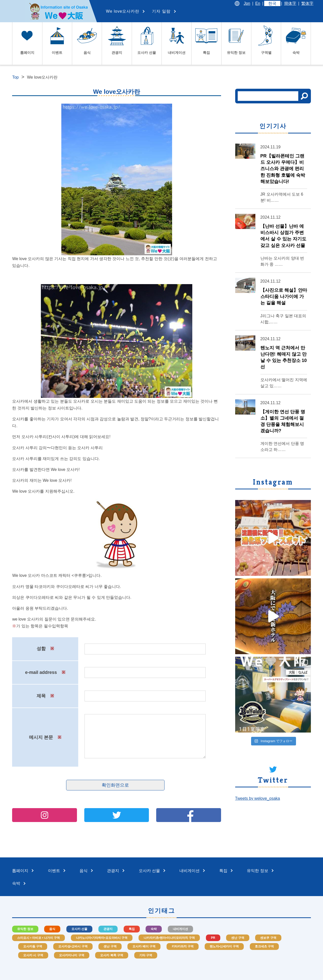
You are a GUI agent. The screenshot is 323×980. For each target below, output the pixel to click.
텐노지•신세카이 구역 (224, 946)
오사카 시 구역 (33, 955)
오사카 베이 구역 (144, 946)
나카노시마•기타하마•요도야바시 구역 (102, 938)
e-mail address (45, 672)
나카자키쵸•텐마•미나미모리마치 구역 (169, 938)
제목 (45, 696)
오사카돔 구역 (33, 946)
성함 (45, 649)
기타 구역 (146, 955)
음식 (52, 929)
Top (15, 77)
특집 (132, 929)
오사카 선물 (79, 929)
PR (213, 938)
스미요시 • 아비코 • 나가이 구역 (38, 938)
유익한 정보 (25, 929)
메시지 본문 (45, 737)
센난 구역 (238, 938)
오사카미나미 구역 (72, 955)
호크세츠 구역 (264, 946)
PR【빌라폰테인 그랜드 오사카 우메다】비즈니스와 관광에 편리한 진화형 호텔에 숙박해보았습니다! (283, 169)
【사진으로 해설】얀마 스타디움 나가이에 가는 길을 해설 (284, 297)
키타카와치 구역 (183, 946)
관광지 (108, 929)
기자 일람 (161, 11)
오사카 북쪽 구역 (112, 955)
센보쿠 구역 (268, 938)
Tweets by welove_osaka (258, 798)
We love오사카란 (123, 11)
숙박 (154, 929)
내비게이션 (180, 929)
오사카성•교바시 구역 (73, 946)
